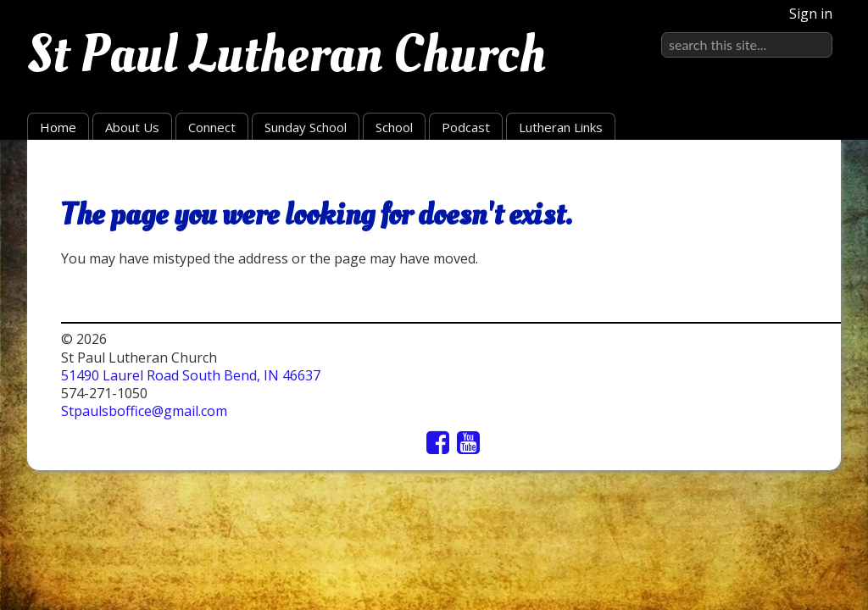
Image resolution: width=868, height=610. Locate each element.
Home (58, 127)
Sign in (811, 14)
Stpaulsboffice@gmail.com (144, 411)
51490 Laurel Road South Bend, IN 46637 (191, 375)
